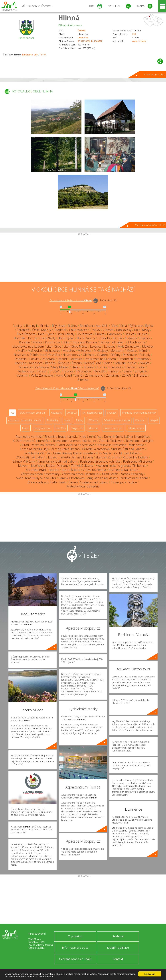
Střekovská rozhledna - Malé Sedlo (120, 445)
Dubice (100, 334)
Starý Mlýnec (60, 367)
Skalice (145, 363)
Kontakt (118, 959)
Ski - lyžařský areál (92, 413)
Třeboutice (83, 371)
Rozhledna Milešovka (137, 461)
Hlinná (69, 17)
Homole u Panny (25, 338)
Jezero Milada (71, 470)
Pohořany (49, 359)
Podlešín (21, 359)
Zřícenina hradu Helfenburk (47, 482)
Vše (12, 413)
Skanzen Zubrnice (108, 457)
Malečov (148, 346)
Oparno (102, 355)
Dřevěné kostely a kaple (117, 420)
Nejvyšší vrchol (42, 428)
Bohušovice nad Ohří (94, 326)
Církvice (108, 330)
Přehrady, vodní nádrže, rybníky (139, 413)
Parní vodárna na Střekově (76, 445)
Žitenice (83, 380)
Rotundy (140, 420)
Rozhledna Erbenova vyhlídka (100, 461)
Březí (114, 326)
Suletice (129, 367)
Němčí (144, 351)
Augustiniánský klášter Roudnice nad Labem (118, 478)
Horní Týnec (66, 338)
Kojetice (145, 338)
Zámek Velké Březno (65, 449)
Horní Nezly (47, 338)
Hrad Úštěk (110, 474)
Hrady (67, 420)
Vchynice (141, 371)
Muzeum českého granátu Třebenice (121, 466)
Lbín (36, 55)
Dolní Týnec (46, 334)
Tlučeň (43, 55)
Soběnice (25, 367)
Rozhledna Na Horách (124, 470)
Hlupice (142, 334)
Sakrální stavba (136, 428)
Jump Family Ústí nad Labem (57, 461)
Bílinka (45, 326)
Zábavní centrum (113, 428)
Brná (124, 326)
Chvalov (95, 330)
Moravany (117, 351)
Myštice (132, 351)
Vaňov (128, 371)
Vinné (78, 375)
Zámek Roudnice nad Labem (88, 482)
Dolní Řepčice (26, 334)
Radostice (36, 363)
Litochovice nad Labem (28, 346)
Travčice (68, 371)
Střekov (89, 367)
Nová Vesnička (50, 355)
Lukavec (110, 346)
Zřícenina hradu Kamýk (61, 437)
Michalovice (52, 351)
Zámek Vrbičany (24, 461)
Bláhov (73, 326)
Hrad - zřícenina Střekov (38, 445)
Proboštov (142, 359)
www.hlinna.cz (139, 41)
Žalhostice (141, 375)
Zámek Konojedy (132, 474)
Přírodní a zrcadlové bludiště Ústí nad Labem (113, 449)
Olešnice (89, 355)
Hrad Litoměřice (90, 437)
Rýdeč (108, 363)
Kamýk (118, 338)
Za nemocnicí (94, 375)
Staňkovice (41, 367)
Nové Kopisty (71, 355)
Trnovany (115, 371)
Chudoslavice (78, 330)
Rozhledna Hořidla (135, 457)
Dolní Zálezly (65, 334)
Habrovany (115, 334)
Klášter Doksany (57, 466)
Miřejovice (85, 351)
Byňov (149, 326)
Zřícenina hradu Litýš (34, 449)
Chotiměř (60, 330)
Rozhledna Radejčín (140, 441)
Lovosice (96, 346)
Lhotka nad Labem (112, 342)
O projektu (75, 936)
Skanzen (112, 413)
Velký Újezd (64, 375)
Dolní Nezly (142, 330)
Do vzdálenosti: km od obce (71, 300)
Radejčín (21, 363)
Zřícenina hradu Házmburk (81, 474)
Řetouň (77, 363)
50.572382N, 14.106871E (90, 41)
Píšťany (115, 355)
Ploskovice (130, 355)
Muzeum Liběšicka (31, 466)
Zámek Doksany (82, 466)
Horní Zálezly (86, 338)
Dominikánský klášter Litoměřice (126, 437)
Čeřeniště (23, 330)
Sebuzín (120, 363)
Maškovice (35, 351)
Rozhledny (53, 420)
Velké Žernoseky (42, 375)
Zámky (79, 420)
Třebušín (99, 371)
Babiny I (18, 326)
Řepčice (50, 363)
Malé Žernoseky (129, 346)
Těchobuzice (26, 371)
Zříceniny (93, 420)
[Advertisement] (83, 259)
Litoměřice (83, 38)
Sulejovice (115, 367)
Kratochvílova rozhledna (83, 486)
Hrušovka (104, 338)
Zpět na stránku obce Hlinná (150, 225)
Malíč (22, 351)
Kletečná (131, 338)
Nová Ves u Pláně (26, 355)
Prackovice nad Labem (100, 359)
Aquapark (56, 413)
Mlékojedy (101, 351)
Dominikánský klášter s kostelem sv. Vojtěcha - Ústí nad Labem (96, 453)
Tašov (141, 367)
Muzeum (93, 428)
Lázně (26, 428)
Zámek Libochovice (72, 478)
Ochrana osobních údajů (75, 959)
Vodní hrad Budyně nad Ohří (36, 478)
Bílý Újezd (59, 326)
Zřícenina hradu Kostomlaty (40, 474)
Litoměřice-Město (76, 346)
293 (134, 34)
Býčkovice (136, 326)
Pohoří (62, 359)
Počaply (145, 355)
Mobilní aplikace (118, 948)
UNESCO (72, 413)
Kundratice (27, 55)
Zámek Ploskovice (111, 441)
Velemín (23, 375)
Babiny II (32, 326)
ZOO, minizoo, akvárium (33, 413)
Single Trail (77, 428)
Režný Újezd (93, 363)
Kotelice (25, 342)
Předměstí (126, 359)
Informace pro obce (75, 948)
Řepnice (64, 363)
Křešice (38, 342)
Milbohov (69, 351)
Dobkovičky (124, 330)
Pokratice (76, 359)
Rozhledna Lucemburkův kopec (75, 441)
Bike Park (61, 428)
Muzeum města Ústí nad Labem (70, 457)
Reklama (118, 936)
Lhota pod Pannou (84, 342)
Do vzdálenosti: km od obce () (67, 388)
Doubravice (85, 334)
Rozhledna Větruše (38, 453)
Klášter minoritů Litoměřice (32, 441)
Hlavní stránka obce (154, 74)
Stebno (76, 367)
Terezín (42, 371)
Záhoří (126, 375)
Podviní (34, 359)
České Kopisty (42, 330)
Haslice (129, 334)
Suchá (101, 367)
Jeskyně (154, 420)
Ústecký (82, 30)
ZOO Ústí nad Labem (31, 457)
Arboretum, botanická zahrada (25, 420)
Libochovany (136, 342)
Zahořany (113, 375)
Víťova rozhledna (94, 470)
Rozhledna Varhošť (29, 437)
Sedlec (133, 363)
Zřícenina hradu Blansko (42, 470)
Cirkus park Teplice (124, 482)
